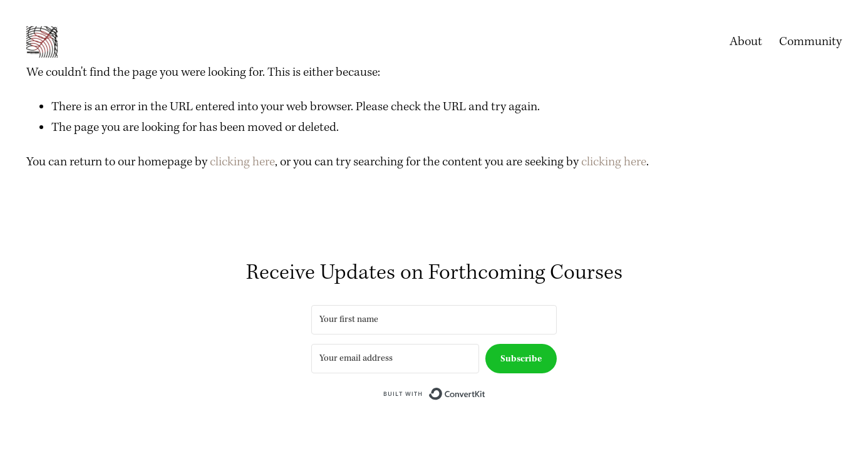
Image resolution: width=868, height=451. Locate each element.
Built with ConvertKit (486, 394)
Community (810, 42)
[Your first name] (434, 320)
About (746, 42)
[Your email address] (395, 359)
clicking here (242, 162)
